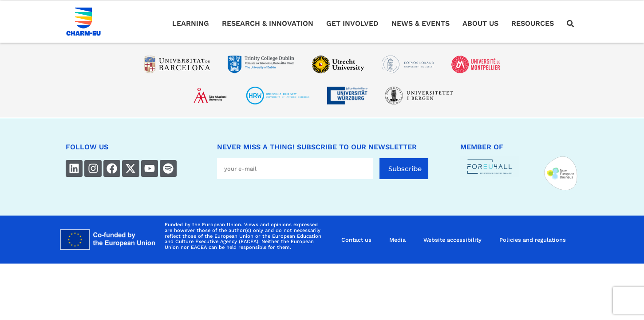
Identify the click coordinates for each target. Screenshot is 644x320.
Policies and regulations (533, 240)
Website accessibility (452, 240)
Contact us (356, 240)
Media (397, 240)
